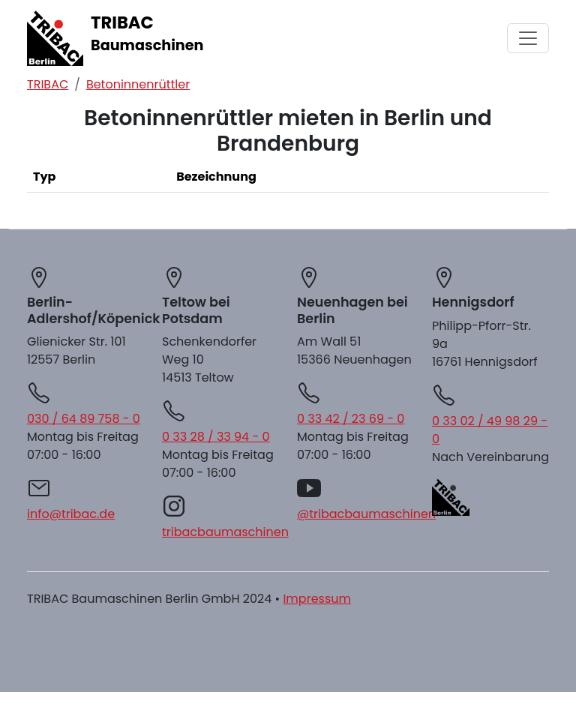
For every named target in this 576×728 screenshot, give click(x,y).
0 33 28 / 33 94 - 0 (216, 437)
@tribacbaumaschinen (366, 514)
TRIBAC (48, 84)
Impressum (317, 599)
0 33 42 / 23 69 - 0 (351, 419)
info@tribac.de (71, 514)
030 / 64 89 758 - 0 (84, 419)
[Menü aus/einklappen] (528, 38)
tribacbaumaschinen (225, 532)
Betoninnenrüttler (138, 84)
